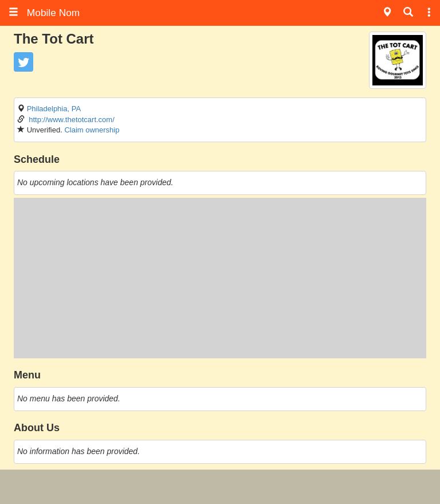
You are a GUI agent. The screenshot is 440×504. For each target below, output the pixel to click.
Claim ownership (92, 130)
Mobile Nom (44, 13)
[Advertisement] (220, 278)
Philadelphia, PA (54, 109)
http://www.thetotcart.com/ (72, 120)
